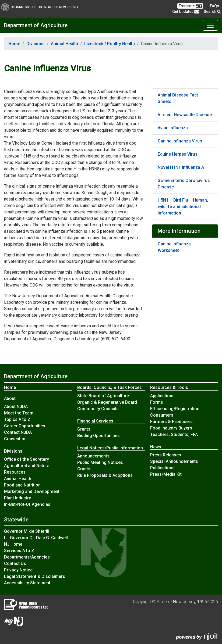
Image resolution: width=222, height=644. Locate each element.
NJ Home (13, 544)
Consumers (162, 415)
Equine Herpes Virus (178, 154)
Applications (162, 396)
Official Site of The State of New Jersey (40, 7)
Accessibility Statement (27, 583)
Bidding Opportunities (98, 436)
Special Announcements (174, 461)
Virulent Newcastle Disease (185, 115)
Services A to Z (19, 551)
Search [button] (212, 12)
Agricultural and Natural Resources (27, 469)
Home (14, 44)
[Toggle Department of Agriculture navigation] (210, 25)
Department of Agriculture (36, 25)
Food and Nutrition (22, 485)
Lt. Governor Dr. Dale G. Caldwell (36, 538)
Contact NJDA (18, 432)
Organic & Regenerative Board (107, 402)
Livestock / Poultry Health (110, 44)
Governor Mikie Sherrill (27, 531)
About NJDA (16, 407)
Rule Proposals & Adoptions (105, 475)
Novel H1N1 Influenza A (181, 167)
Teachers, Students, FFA (174, 434)
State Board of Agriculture (103, 396)
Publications (162, 468)
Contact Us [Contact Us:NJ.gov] (15, 563)
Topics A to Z (17, 419)
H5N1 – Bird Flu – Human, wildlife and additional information (183, 207)
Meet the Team (19, 413)
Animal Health (64, 44)
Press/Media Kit (166, 474)
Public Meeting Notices (100, 462)
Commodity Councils (98, 409)
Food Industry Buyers (171, 428)
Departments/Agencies (27, 557)
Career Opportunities (25, 426)
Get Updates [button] (186, 12)
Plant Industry (17, 498)
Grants (84, 429)
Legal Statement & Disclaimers (35, 576)
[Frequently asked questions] (214, 6)
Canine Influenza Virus (180, 141)
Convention (15, 439)
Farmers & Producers (171, 422)
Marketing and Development (32, 491)
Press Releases (166, 455)
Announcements (93, 456)
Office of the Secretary (27, 459)
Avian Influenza (173, 128)
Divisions (36, 44)
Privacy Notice (18, 570)
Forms (157, 402)
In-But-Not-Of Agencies (27, 504)
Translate (190, 6)
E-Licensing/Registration (175, 409)
